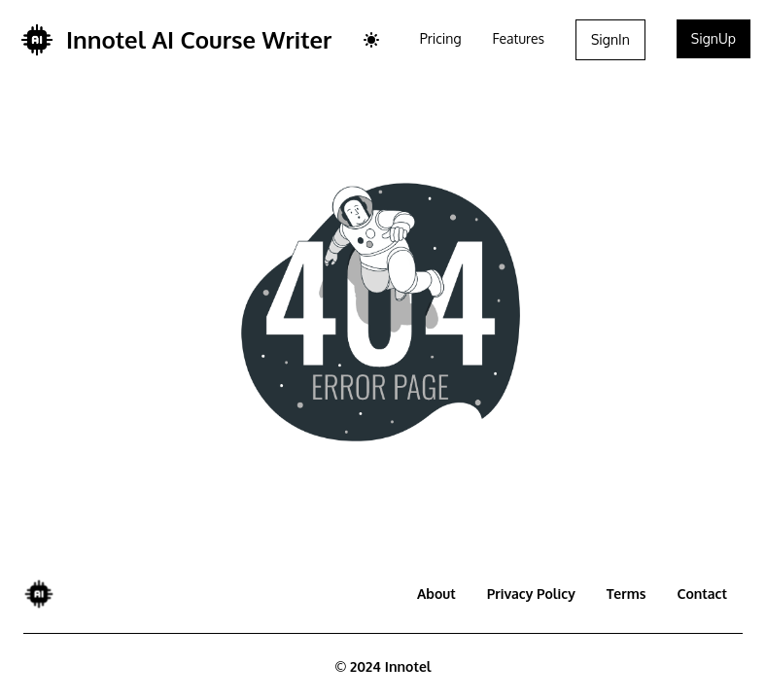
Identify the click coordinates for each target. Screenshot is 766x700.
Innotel (408, 666)
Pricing (441, 38)
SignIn (610, 39)
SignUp (714, 38)
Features (519, 38)
